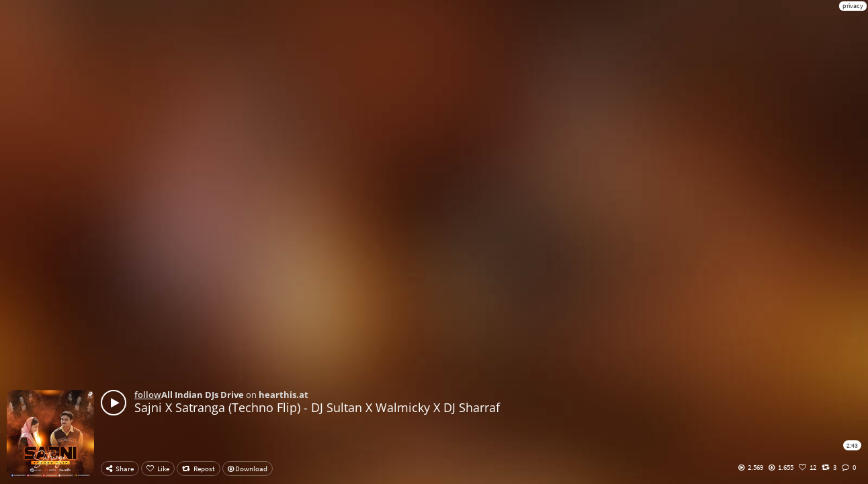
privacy (853, 6)
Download (248, 469)
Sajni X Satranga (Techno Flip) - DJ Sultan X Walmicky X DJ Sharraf (317, 407)
